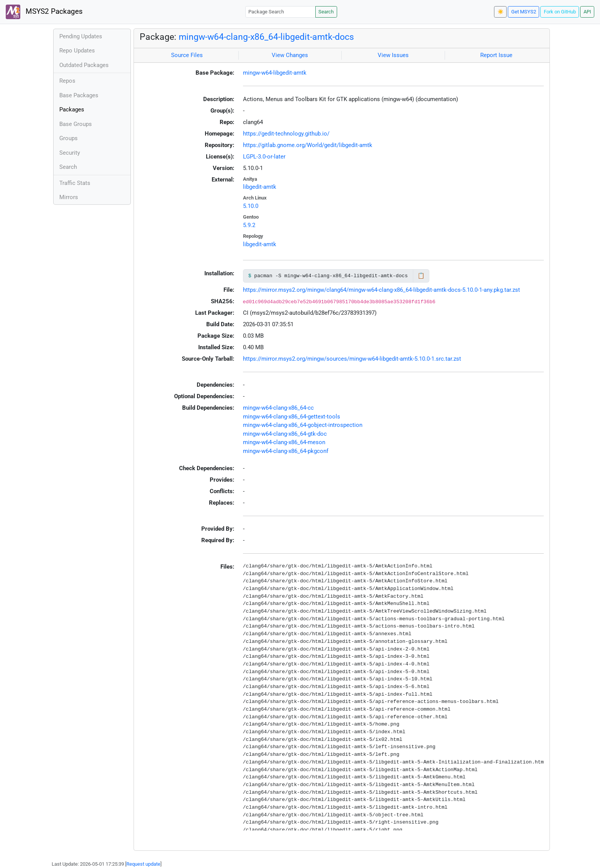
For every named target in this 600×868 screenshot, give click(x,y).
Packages (72, 110)
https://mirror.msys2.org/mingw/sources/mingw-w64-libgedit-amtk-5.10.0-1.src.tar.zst (352, 359)
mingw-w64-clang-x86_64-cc (278, 408)
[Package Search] (280, 12)
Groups (68, 138)
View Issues (393, 55)
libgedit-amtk (260, 187)
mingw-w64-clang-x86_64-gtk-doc (285, 434)
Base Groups (76, 124)
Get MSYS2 (524, 12)
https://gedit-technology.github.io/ (286, 134)
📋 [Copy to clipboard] (421, 276)
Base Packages (79, 95)
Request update (143, 864)
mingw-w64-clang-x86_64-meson (284, 442)
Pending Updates (81, 36)
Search (326, 12)
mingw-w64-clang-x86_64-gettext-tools (292, 417)
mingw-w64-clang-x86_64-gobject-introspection (303, 425)
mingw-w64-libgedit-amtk (275, 73)
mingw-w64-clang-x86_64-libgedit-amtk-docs (266, 37)
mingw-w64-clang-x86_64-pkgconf (286, 451)
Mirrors (69, 197)
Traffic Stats (75, 183)
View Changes (290, 55)
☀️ (501, 12)
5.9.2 (249, 225)
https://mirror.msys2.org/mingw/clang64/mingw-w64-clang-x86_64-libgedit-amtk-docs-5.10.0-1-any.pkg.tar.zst (382, 290)
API (587, 12)
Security (70, 153)
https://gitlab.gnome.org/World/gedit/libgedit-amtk (308, 145)
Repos (67, 81)
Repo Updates (77, 51)
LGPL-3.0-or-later (264, 157)
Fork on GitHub (560, 12)
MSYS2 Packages (44, 12)
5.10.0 (251, 206)
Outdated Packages (84, 65)
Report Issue (496, 55)
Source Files (187, 55)
